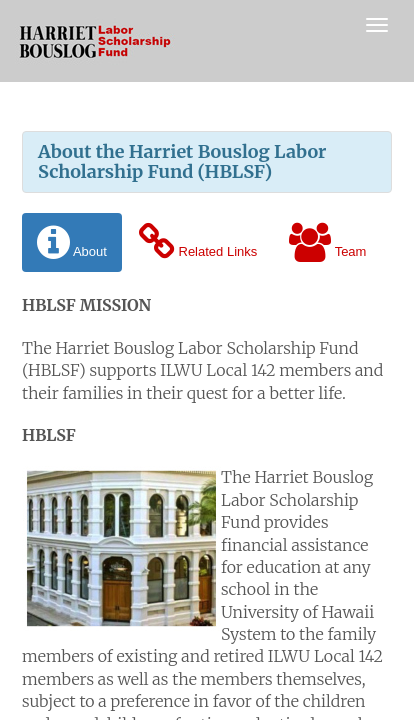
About (72, 242)
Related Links (198, 242)
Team (327, 242)
